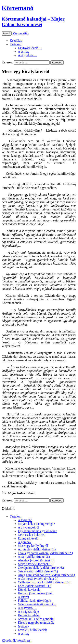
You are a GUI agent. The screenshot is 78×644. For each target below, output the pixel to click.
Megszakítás (21, 33)
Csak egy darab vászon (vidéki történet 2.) (45, 553)
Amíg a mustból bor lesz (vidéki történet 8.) (46, 575)
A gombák (25, 542)
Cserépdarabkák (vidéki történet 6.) (41, 568)
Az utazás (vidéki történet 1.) (37, 549)
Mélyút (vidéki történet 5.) (35, 564)
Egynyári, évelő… (30, 48)
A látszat (24, 597)
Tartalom (16, 44)
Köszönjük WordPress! (17, 640)
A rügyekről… (27, 55)
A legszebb (25, 520)
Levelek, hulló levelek (32, 630)
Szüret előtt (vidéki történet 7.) (38, 571)
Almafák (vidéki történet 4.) (36, 560)
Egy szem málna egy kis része (37, 531)
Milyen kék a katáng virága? (36, 524)
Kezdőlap (16, 41)
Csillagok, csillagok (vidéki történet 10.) (44, 582)
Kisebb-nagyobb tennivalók (36, 623)
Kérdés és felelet (29, 615)
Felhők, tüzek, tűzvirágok (35, 601)
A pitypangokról (28, 527)
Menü (7, 33)
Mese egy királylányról (33, 546)
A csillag (24, 52)
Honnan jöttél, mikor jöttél (35, 593)
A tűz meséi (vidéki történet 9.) (38, 579)
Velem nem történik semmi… (37, 604)
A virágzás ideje (28, 612)
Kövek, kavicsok (29, 590)
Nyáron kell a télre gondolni (36, 619)
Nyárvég (23, 626)
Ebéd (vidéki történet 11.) (35, 586)
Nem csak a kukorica (32, 535)
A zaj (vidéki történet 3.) (34, 557)
